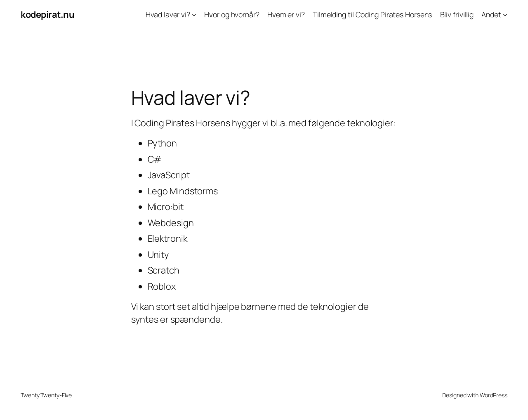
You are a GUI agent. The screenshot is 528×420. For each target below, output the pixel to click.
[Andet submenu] (505, 15)
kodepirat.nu (47, 14)
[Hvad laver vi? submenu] (194, 15)
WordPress (494, 395)
